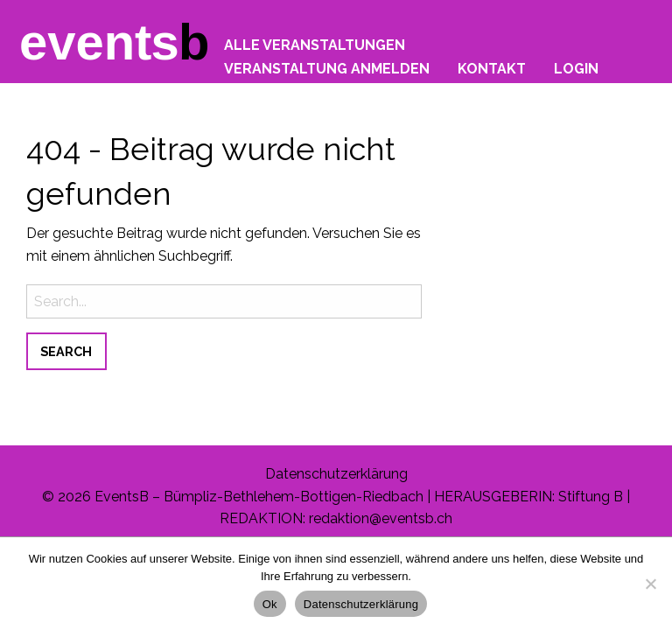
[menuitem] (315, 41)
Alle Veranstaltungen (315, 45)
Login (576, 68)
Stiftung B (591, 497)
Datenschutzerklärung (336, 474)
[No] (650, 584)
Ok (270, 604)
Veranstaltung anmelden (327, 68)
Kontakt (492, 68)
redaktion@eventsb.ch (381, 518)
